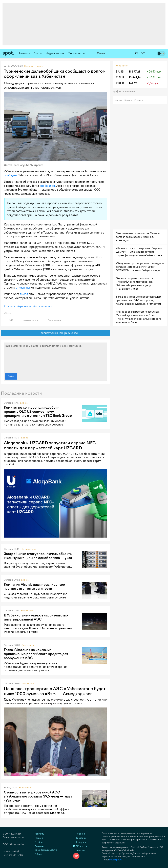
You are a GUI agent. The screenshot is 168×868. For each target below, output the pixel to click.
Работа (38, 854)
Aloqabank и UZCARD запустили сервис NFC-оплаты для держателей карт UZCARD (51, 445)
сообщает (11, 175)
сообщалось (48, 186)
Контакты (139, 100)
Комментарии (28, 320)
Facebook (80, 838)
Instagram (80, 842)
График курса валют (125, 91)
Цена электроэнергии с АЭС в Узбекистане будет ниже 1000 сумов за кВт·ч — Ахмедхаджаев (55, 691)
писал (24, 294)
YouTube (79, 851)
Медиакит (128, 100)
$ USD (120, 72)
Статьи (38, 53)
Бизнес (24, 403)
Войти (11, 376)
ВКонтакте (80, 846)
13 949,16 (135, 77)
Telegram (79, 834)
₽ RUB (120, 83)
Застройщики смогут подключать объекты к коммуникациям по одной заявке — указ (38, 556)
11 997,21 (134, 72)
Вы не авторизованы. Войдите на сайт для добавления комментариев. (55, 357)
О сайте (38, 842)
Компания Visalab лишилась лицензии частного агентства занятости (35, 587)
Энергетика (27, 611)
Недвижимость (55, 53)
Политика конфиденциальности (46, 848)
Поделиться (52, 320)
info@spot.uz (116, 860)
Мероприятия (77, 53)
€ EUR (120, 77)
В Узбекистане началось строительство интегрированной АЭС (36, 617)
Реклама (118, 100)
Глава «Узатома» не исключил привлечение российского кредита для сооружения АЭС (36, 654)
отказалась (23, 288)
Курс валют (122, 66)
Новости (25, 53)
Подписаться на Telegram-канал (56, 333)
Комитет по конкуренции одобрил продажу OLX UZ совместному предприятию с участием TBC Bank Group (38, 412)
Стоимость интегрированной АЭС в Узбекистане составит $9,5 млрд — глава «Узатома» (38, 796)
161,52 (133, 83)
